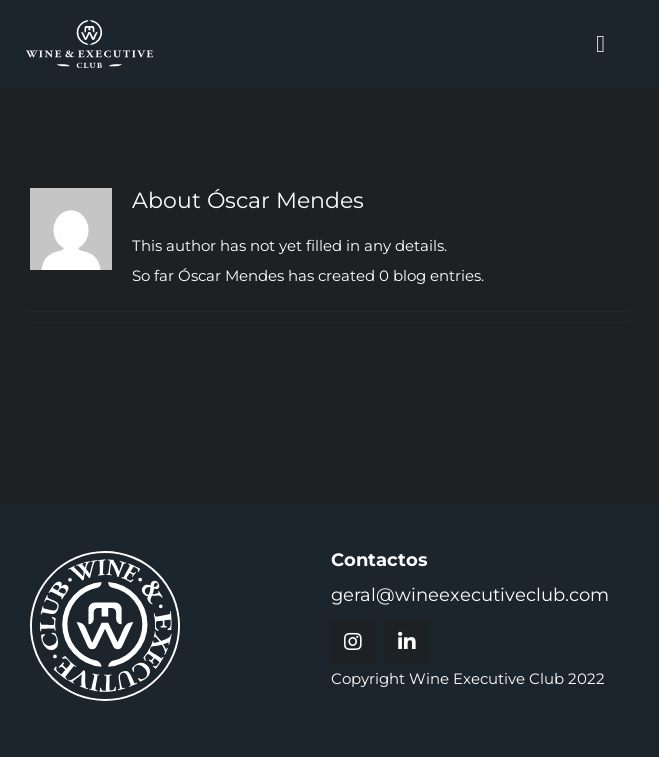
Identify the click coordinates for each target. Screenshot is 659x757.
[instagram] (353, 642)
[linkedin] (407, 642)
